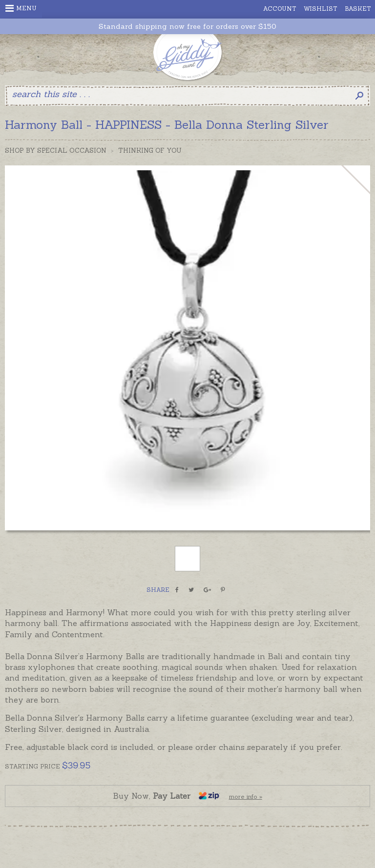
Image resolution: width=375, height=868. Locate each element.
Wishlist (321, 9)
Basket (358, 9)
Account (280, 9)
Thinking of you (150, 151)
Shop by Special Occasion (56, 151)
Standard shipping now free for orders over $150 (187, 27)
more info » (246, 797)
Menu (21, 8)
